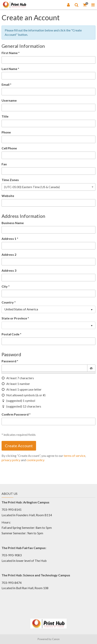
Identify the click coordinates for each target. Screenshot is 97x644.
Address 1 (9, 239)
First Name (10, 53)
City (5, 286)
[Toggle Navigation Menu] (93, 5)
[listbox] (48, 309)
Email (5, 84)
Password (9, 361)
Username (9, 100)
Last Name (9, 69)
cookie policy (35, 460)
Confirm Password (15, 414)
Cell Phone (9, 148)
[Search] (77, 5)
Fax (4, 164)
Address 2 (9, 254)
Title (5, 116)
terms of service (74, 456)
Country (8, 302)
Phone (6, 132)
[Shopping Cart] (85, 5)
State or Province (14, 318)
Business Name (13, 223)
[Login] (68, 5)
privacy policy (11, 460)
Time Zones (10, 180)
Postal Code (10, 334)
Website (8, 196)
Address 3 (9, 270)
